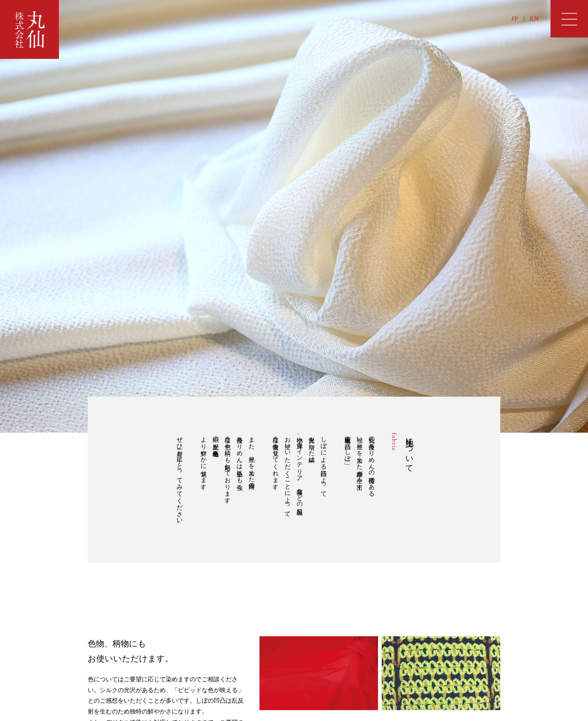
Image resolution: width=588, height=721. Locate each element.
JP (515, 19)
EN (535, 19)
